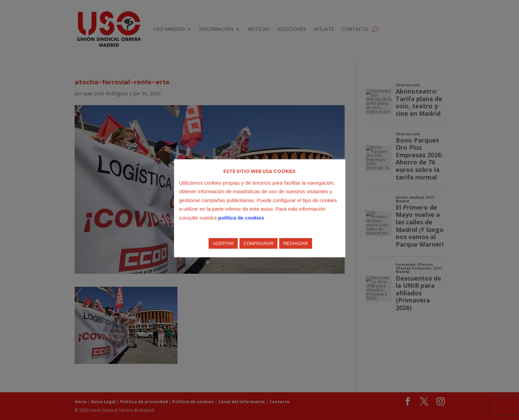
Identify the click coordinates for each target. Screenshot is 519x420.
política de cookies (241, 218)
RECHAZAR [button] (296, 243)
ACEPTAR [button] (223, 243)
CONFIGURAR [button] (258, 243)
